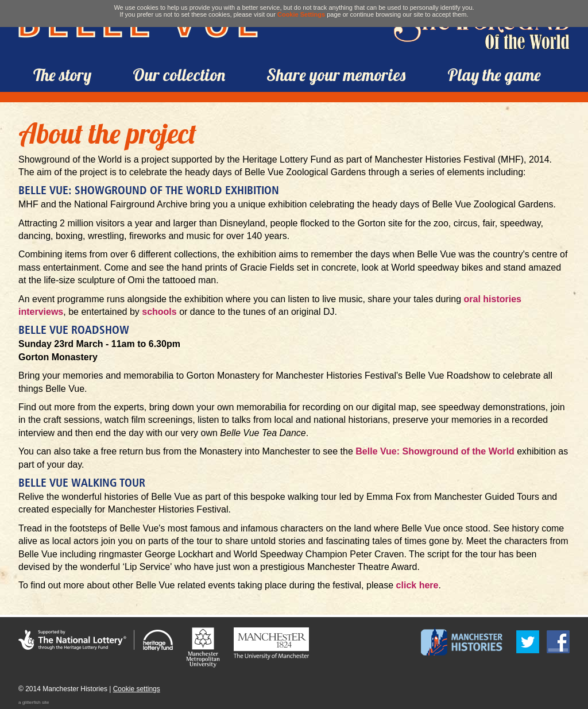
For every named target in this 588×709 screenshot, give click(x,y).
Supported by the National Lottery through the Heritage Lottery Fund (96, 640)
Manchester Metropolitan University (203, 648)
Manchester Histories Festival (462, 641)
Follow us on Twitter (528, 642)
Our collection (179, 75)
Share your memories (336, 75)
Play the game (494, 75)
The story (62, 75)
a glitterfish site (34, 702)
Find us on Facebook (558, 642)
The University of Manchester (271, 644)
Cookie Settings (301, 14)
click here (417, 585)
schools (159, 312)
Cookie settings (137, 689)
